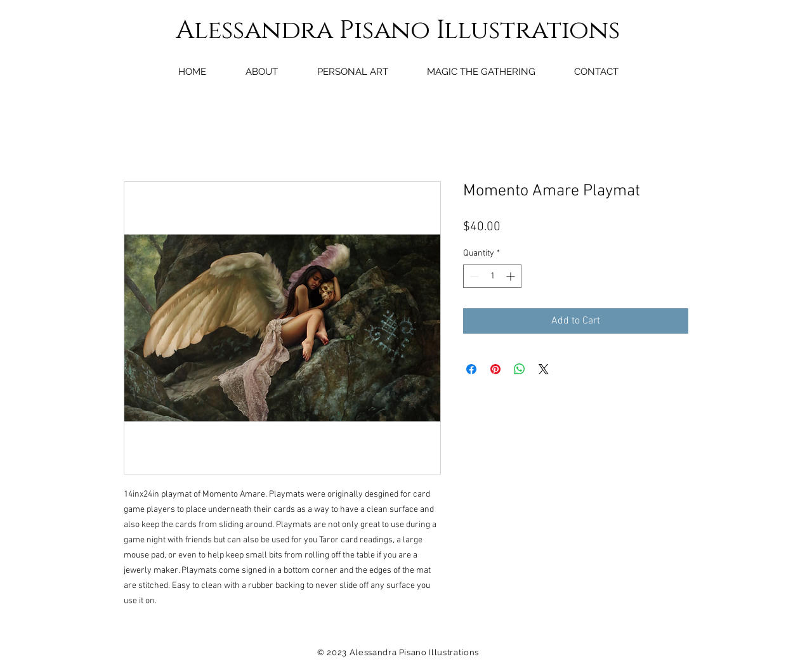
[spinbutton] (492, 276)
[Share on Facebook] (471, 369)
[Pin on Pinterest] (495, 369)
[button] (352, 72)
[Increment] (512, 276)
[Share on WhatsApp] (520, 369)
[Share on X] (544, 369)
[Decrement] (473, 276)
